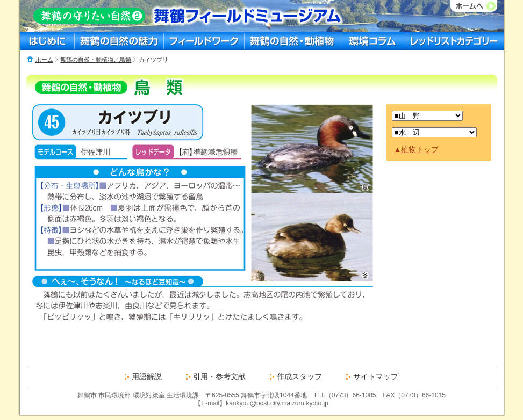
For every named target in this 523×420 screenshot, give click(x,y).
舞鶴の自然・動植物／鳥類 (96, 60)
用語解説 (147, 376)
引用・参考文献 (219, 376)
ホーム (44, 60)
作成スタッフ (299, 376)
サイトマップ (376, 376)
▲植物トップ (416, 149)
